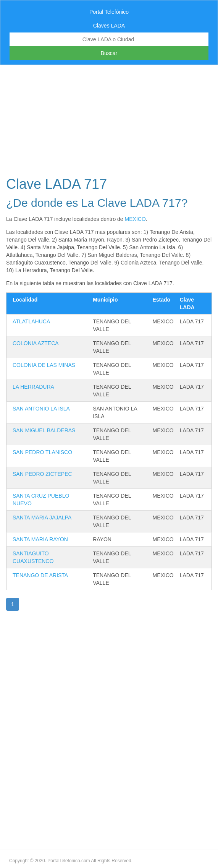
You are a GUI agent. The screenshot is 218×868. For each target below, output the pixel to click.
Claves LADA (109, 26)
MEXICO (135, 219)
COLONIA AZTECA (36, 343)
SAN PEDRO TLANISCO (42, 452)
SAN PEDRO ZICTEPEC (42, 474)
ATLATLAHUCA (31, 321)
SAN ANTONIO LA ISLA (41, 409)
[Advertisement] (109, 118)
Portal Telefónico (109, 12)
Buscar (109, 53)
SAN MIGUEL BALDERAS (44, 430)
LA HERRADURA (33, 387)
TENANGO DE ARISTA (40, 575)
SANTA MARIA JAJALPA (42, 518)
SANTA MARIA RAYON (40, 539)
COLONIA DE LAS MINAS (44, 365)
